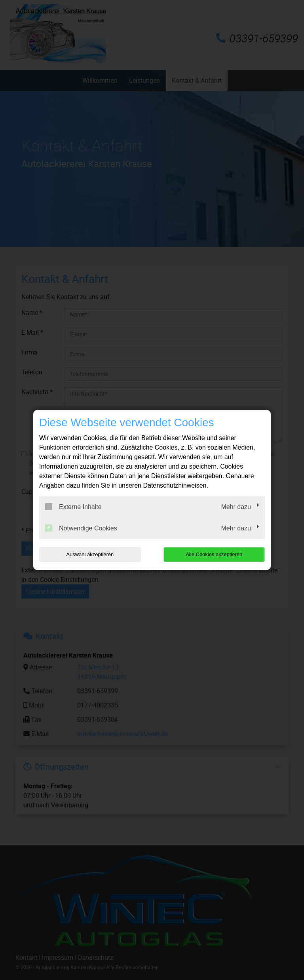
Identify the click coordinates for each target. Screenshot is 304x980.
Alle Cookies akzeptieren (214, 554)
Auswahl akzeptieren (90, 554)
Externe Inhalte (73, 507)
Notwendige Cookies (81, 528)
